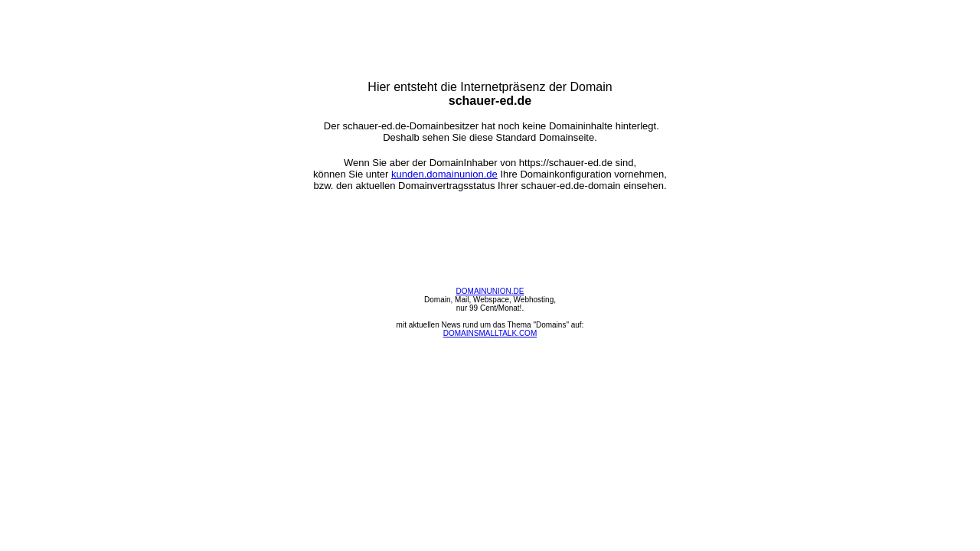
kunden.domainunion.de (444, 174)
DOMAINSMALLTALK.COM (490, 333)
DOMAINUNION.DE (490, 291)
